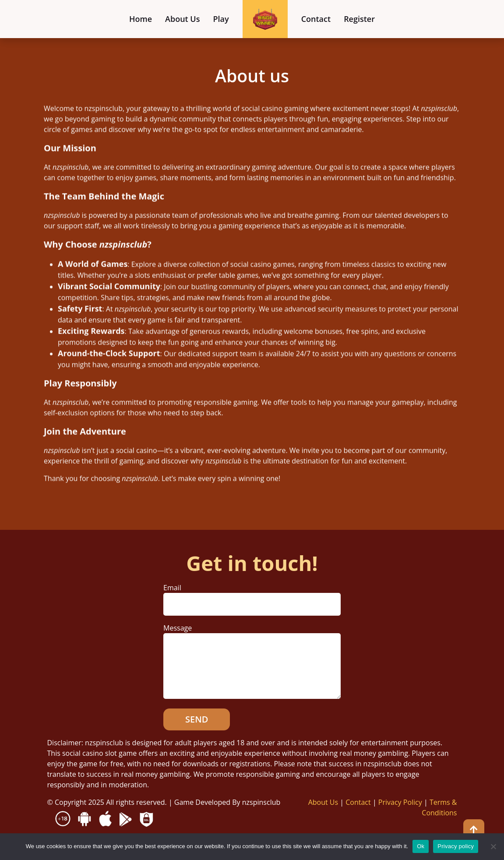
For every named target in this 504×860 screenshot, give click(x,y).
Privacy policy (456, 846)
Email (252, 596)
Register (359, 19)
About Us (182, 19)
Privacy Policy (400, 802)
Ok (421, 846)
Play (221, 19)
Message (252, 662)
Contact (316, 19)
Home (141, 19)
